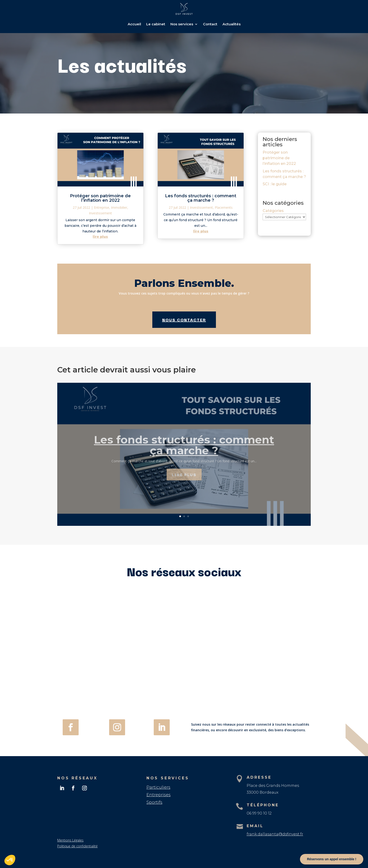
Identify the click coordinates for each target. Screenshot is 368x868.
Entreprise (102, 207)
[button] (10, 860)
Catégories (273, 211)
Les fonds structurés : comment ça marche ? (201, 198)
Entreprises (159, 795)
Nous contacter (184, 320)
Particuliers (158, 787)
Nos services (182, 24)
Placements (224, 207)
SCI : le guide (275, 184)
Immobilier (119, 207)
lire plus (100, 237)
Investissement (100, 213)
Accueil (134, 24)
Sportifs (154, 802)
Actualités (232, 24)
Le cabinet (156, 24)
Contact (210, 24)
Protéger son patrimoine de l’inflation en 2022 (100, 198)
